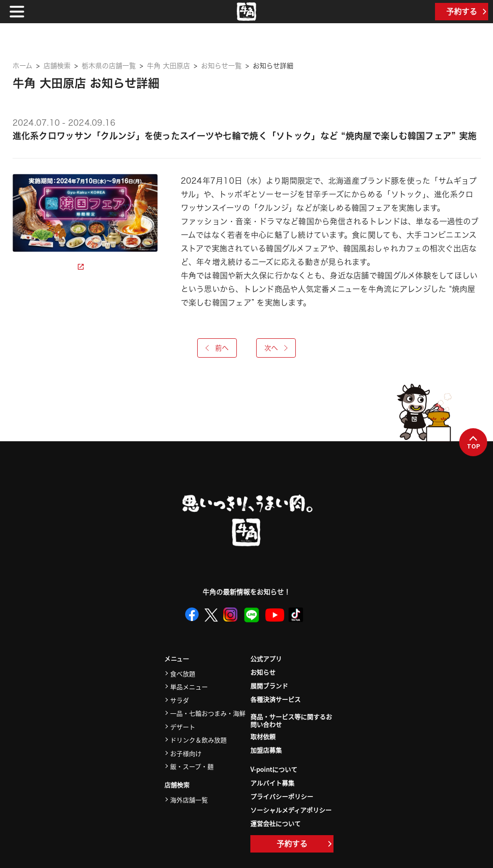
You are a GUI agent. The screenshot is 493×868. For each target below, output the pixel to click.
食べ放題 (183, 673)
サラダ (180, 700)
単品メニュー (189, 687)
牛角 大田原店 (168, 66)
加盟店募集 (266, 750)
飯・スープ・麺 (192, 766)
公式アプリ (266, 658)
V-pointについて (274, 769)
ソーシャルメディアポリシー (291, 810)
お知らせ (263, 672)
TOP (473, 443)
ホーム (22, 66)
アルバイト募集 (272, 783)
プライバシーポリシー (282, 796)
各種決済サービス (275, 699)
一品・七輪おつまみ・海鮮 (208, 713)
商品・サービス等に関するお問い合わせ (291, 721)
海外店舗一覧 (189, 800)
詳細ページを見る (48, 267)
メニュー (177, 659)
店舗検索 (57, 66)
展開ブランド (269, 686)
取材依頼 (263, 736)
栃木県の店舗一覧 (109, 66)
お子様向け (186, 753)
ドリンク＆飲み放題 (198, 740)
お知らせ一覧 (221, 66)
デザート (183, 727)
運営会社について (275, 823)
